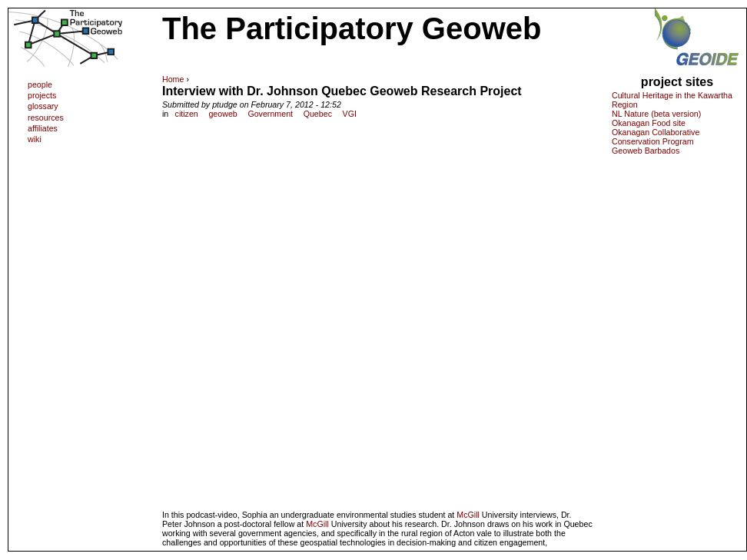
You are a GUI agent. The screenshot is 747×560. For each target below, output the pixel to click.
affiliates (43, 128)
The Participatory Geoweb (352, 28)
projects (42, 95)
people (40, 84)
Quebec (318, 114)
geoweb (222, 114)
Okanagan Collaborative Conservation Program (656, 137)
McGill (468, 515)
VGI (350, 114)
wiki (35, 139)
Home (173, 79)
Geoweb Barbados (646, 151)
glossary (43, 106)
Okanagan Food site (649, 123)
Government (270, 114)
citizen (187, 114)
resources (46, 118)
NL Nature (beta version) (656, 114)
